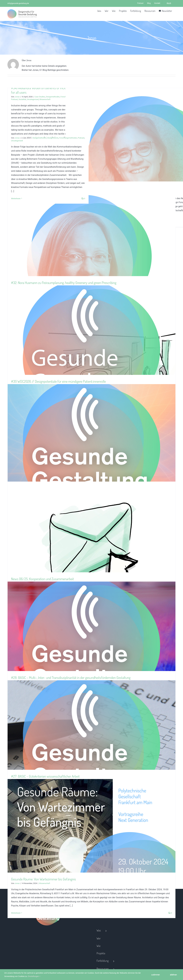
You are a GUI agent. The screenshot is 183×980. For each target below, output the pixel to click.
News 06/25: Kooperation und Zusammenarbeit (42, 579)
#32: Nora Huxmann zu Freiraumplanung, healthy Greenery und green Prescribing (64, 283)
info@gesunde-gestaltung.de (18, 3)
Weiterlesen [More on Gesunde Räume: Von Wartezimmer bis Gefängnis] (16, 913)
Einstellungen (34, 976)
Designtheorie (53, 138)
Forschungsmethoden (68, 138)
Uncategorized (33, 99)
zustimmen (156, 975)
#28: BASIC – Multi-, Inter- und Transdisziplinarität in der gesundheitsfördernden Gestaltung (71, 677)
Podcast (14, 99)
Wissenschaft (45, 99)
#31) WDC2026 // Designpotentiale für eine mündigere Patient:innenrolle (58, 381)
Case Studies (40, 97)
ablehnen (173, 975)
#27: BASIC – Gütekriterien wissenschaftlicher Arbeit (45, 776)
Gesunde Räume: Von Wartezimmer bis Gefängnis (44, 879)
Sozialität (22, 99)
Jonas (17, 97)
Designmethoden (53, 97)
